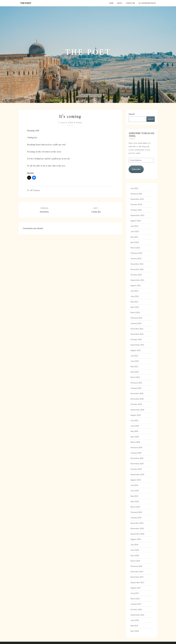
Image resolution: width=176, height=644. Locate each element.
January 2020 (136, 453)
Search (132, 114)
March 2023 (135, 248)
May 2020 (134, 431)
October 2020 (136, 404)
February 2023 (136, 253)
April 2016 (135, 631)
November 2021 (137, 334)
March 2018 (135, 561)
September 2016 (137, 615)
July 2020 (134, 420)
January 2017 (136, 604)
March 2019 (135, 507)
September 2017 (137, 582)
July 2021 (134, 356)
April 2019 (135, 501)
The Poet (26, 3)
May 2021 (134, 366)
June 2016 (135, 620)
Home (111, 3)
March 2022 (135, 312)
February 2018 (136, 566)
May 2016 (134, 626)
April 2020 (135, 437)
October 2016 (136, 609)
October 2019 (136, 469)
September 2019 (137, 474)
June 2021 (135, 361)
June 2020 (135, 426)
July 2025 (134, 188)
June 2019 (135, 491)
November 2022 (137, 269)
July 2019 (134, 485)
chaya (79, 122)
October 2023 (136, 210)
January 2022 (136, 323)
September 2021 (137, 345)
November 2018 (137, 528)
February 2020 (136, 447)
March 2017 (135, 599)
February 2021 (136, 383)
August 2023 (136, 221)
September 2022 (137, 280)
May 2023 (134, 237)
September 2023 (137, 215)
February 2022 (136, 318)
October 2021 (136, 339)
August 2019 (136, 480)
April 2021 (135, 372)
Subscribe (136, 169)
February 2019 (136, 512)
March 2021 (135, 377)
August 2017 (136, 588)
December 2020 (137, 393)
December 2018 (137, 523)
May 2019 (134, 496)
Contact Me (130, 3)
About (120, 3)
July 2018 (134, 545)
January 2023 (136, 258)
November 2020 (137, 399)
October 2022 (136, 275)
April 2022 (135, 307)
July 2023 (134, 226)
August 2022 (136, 285)
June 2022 (135, 296)
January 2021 (136, 388)
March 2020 (135, 442)
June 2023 (135, 231)
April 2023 (135, 242)
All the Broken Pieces (147, 3)
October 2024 (136, 204)
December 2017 (137, 572)
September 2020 (137, 410)
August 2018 (136, 539)
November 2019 (137, 464)
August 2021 (136, 350)
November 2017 (137, 577)
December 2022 (137, 264)
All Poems (35, 190)
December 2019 (137, 458)
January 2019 (136, 518)
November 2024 (137, 199)
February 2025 (136, 194)
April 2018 (135, 555)
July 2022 (134, 291)
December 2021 (137, 329)
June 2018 (135, 550)
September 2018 (137, 534)
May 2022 (134, 302)
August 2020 (136, 415)
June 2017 (135, 593)
